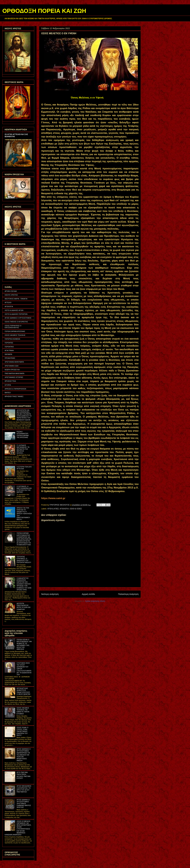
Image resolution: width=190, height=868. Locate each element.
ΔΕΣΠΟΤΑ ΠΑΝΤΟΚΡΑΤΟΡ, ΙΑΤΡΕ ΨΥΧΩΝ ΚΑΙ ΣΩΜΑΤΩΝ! (23, 606)
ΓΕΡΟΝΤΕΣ (9, 343)
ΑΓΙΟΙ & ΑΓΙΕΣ (53, 509)
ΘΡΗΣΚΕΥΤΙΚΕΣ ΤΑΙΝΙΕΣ (14, 396)
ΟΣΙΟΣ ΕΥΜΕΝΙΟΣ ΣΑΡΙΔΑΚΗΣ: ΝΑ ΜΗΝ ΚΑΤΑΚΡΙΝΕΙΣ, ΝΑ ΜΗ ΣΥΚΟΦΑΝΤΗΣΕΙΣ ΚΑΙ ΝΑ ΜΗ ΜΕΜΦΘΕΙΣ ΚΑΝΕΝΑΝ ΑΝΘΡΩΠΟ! (18, 828)
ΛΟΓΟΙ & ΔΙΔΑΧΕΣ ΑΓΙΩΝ (14, 310)
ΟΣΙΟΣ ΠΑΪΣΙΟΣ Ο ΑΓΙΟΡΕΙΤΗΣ (16, 322)
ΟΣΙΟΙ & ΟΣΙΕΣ (76, 509)
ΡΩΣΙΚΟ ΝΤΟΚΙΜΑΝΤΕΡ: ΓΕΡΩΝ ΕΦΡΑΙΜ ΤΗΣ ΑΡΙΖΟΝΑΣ (23, 435)
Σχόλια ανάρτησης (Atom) (95, 601)
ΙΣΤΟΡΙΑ (8, 385)
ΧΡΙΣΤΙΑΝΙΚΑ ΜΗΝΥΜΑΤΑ (14, 362)
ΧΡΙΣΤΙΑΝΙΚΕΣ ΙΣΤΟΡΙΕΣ (14, 377)
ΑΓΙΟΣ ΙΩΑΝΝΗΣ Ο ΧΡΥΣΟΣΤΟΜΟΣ (18, 318)
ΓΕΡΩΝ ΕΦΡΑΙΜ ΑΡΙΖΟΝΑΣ (15, 331)
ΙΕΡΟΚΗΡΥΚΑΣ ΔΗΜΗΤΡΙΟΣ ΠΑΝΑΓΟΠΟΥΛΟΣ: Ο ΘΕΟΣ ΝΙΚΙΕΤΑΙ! (23, 691)
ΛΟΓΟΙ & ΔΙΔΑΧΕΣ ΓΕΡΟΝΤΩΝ (16, 314)
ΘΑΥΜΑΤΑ (8, 354)
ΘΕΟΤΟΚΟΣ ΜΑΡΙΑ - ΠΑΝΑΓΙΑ (16, 299)
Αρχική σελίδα (88, 594)
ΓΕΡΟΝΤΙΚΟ (9, 347)
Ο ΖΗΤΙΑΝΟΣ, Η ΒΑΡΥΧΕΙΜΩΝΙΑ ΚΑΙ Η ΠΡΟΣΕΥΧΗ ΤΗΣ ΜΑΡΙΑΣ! (24, 489)
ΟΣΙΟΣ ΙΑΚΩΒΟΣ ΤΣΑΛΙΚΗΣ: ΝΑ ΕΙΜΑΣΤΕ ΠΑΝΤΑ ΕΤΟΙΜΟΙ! (23, 711)
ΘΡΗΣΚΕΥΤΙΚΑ (10, 381)
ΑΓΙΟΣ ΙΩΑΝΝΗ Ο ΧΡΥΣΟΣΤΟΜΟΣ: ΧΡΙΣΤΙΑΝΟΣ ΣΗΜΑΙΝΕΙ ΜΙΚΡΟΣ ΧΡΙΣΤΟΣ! (24, 804)
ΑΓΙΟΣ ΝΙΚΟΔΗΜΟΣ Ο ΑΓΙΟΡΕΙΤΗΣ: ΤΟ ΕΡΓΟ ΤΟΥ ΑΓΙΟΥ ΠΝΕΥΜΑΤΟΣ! (24, 789)
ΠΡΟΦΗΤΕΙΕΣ (10, 358)
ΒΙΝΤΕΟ (8, 393)
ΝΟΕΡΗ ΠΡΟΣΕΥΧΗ (12, 370)
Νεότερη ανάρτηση (50, 594)
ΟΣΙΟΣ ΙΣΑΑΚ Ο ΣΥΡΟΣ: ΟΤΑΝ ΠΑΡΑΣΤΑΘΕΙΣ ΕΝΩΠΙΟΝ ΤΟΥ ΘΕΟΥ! (22, 731)
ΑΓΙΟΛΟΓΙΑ (64, 509)
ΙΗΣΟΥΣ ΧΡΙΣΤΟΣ (11, 295)
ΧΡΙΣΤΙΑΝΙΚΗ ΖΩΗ (12, 366)
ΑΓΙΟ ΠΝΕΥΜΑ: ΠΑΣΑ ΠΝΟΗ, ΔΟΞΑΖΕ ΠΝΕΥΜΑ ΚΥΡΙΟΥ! (23, 775)
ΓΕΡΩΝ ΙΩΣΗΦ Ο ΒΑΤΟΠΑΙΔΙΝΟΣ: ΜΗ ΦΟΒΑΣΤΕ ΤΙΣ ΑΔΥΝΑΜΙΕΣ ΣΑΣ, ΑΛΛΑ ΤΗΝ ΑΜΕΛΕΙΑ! (24, 644)
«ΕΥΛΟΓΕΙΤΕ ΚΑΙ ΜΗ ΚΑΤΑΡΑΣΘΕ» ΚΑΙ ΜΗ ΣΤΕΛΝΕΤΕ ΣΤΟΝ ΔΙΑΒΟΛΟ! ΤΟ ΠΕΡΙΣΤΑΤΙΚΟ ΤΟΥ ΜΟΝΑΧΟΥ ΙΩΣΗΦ (24, 415)
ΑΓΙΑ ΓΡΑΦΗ (9, 351)
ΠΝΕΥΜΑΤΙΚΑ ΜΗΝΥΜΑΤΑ (14, 373)
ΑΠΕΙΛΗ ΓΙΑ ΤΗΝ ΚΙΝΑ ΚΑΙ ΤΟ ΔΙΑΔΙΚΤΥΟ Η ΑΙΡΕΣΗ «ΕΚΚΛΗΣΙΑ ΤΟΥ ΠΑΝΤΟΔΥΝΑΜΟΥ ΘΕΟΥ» (24, 514)
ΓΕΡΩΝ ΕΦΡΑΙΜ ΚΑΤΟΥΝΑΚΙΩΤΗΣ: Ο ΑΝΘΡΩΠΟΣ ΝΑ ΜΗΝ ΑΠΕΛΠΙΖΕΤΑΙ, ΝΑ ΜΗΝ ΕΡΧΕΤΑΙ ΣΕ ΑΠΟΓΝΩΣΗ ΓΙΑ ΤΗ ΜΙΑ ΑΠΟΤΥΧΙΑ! (24, 539)
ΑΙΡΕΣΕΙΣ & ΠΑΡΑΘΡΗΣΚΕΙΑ (15, 389)
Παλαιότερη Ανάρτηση (128, 594)
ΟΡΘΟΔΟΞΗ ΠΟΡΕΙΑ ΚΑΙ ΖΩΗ (44, 11)
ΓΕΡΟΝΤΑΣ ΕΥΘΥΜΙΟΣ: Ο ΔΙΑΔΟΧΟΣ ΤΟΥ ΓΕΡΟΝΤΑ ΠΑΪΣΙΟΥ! (24, 560)
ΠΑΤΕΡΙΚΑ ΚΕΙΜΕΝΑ (12, 339)
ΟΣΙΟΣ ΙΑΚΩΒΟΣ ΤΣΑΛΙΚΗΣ (15, 335)
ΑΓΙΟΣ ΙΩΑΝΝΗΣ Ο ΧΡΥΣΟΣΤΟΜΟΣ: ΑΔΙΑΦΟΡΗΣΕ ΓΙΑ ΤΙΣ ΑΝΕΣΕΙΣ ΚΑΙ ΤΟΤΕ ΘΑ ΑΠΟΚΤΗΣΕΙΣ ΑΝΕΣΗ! (24, 755)
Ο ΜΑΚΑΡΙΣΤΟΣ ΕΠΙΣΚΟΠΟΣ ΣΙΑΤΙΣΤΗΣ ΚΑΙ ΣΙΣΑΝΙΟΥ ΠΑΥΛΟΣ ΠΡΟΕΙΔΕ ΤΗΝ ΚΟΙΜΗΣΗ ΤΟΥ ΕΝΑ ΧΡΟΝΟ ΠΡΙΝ (24, 584)
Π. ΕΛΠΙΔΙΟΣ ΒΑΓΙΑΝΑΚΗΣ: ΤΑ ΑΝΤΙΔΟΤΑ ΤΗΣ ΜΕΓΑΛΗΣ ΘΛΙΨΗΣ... (23, 449)
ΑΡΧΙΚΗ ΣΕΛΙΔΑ (11, 291)
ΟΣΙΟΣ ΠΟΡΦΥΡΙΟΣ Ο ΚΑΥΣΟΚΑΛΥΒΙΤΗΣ (13, 327)
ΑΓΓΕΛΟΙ (8, 303)
